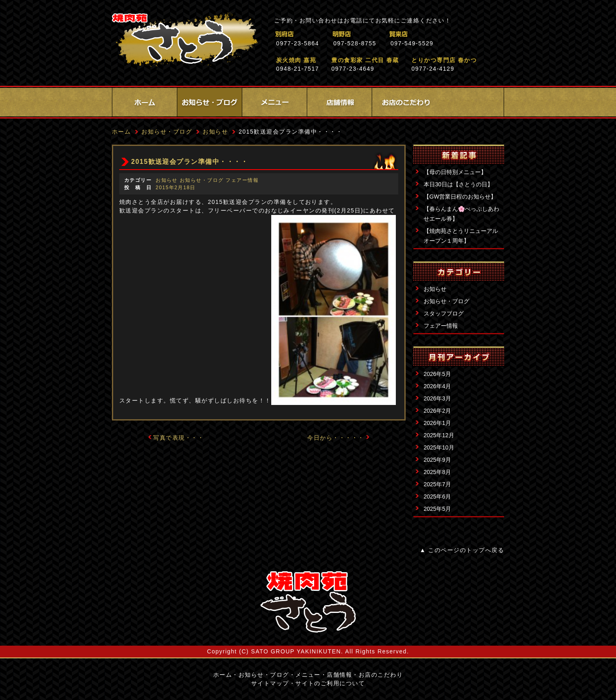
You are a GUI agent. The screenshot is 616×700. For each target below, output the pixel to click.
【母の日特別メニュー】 (455, 172)
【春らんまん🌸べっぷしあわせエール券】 (461, 214)
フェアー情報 (441, 326)
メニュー (275, 102)
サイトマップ (270, 683)
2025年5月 (437, 509)
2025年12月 (439, 435)
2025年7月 (437, 484)
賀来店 (434, 34)
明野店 (377, 34)
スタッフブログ (444, 313)
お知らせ (435, 289)
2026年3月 (437, 398)
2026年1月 (437, 423)
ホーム (145, 102)
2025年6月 (437, 496)
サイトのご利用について (330, 683)
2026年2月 (437, 411)
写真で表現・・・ (179, 438)
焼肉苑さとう (185, 41)
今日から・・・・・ (336, 438)
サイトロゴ (308, 602)
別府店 (320, 34)
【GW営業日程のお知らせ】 (460, 197)
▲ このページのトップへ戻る (462, 550)
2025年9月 (437, 460)
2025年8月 (437, 472)
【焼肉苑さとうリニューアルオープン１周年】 (461, 236)
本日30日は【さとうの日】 (458, 184)
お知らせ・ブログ (210, 102)
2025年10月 (439, 447)
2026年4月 (437, 386)
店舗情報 (339, 102)
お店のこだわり (404, 102)
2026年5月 (437, 374)
